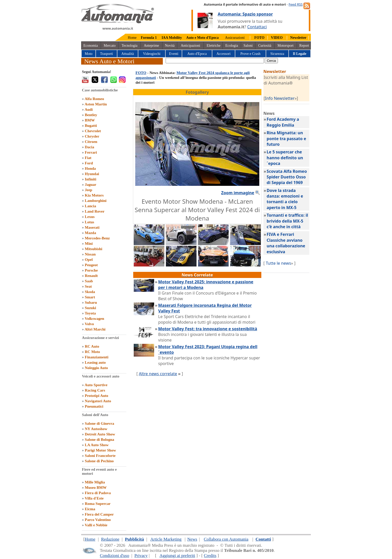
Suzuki (90, 308)
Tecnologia (130, 46)
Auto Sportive (96, 385)
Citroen (91, 142)
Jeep (88, 190)
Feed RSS (296, 4)
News (192, 539)
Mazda (90, 233)
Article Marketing (166, 539)
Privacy (141, 556)
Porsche (91, 270)
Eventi (174, 54)
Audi (89, 110)
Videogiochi (152, 54)
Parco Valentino (98, 520)
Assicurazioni (235, 38)
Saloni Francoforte (100, 456)
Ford (89, 163)
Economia (91, 46)
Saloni (248, 46)
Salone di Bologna (99, 440)
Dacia (89, 147)
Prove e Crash (250, 54)
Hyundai (92, 174)
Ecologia (232, 46)
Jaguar (90, 185)
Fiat (88, 158)
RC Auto (92, 346)
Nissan (90, 254)
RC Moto (92, 352)
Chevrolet (93, 131)
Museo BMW (96, 488)
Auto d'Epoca (197, 54)
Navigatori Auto (98, 401)
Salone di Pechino (99, 461)
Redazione (110, 539)
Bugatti (91, 126)
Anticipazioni (190, 46)
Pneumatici (94, 406)
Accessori (223, 54)
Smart (90, 297)
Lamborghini (96, 201)
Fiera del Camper (99, 514)
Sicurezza (277, 54)
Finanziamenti (97, 357)
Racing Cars (95, 390)
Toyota (90, 313)
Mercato (110, 46)
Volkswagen (94, 319)
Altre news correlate (158, 374)
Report (304, 46)
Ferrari (91, 152)
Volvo (89, 324)
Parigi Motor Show (100, 450)
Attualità (128, 54)
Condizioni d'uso (114, 556)
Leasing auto (95, 362)
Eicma (90, 509)
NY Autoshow (96, 429)
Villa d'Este (94, 498)
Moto (89, 54)
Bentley (91, 115)
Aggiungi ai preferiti (177, 556)
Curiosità (265, 46)
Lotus (89, 222)
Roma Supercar (98, 504)
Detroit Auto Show (100, 434)
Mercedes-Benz (97, 238)
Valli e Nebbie (96, 525)
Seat (88, 286)
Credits (210, 556)
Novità (170, 46)
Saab (89, 281)
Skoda (90, 292)
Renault (91, 276)
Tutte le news (278, 263)
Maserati (92, 227)
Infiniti (90, 179)
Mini (89, 244)
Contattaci (257, 27)
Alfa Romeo (94, 99)
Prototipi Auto (96, 396)
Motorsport (285, 46)
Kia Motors (94, 195)
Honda (90, 168)
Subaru (91, 302)
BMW (90, 120)
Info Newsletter (280, 98)
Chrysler (92, 136)
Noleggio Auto (96, 368)
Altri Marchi (95, 329)
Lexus (90, 217)
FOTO (141, 73)
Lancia (90, 206)
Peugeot (91, 265)
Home (132, 38)
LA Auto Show (97, 445)
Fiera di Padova (98, 493)
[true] (215, 61)
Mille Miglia (95, 482)
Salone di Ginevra (99, 423)
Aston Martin (96, 104)
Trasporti (107, 54)
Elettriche (214, 46)
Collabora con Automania (226, 539)
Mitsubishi (93, 249)
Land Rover (95, 211)
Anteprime (151, 46)
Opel (89, 260)
